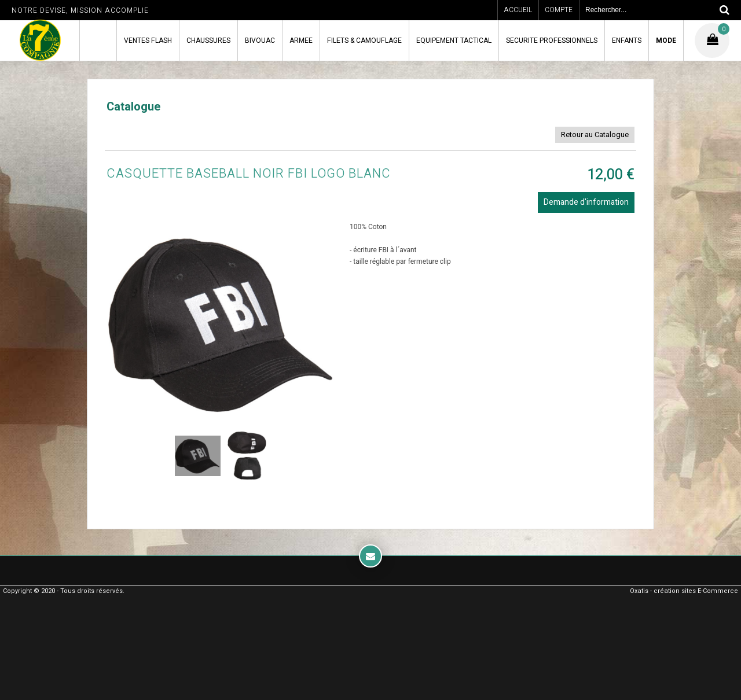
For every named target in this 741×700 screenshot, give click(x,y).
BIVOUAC (260, 40)
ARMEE (301, 40)
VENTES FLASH (148, 40)
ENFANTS (627, 40)
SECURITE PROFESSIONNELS (552, 40)
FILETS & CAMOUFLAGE (364, 40)
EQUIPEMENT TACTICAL (454, 40)
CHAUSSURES (208, 40)
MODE (666, 40)
